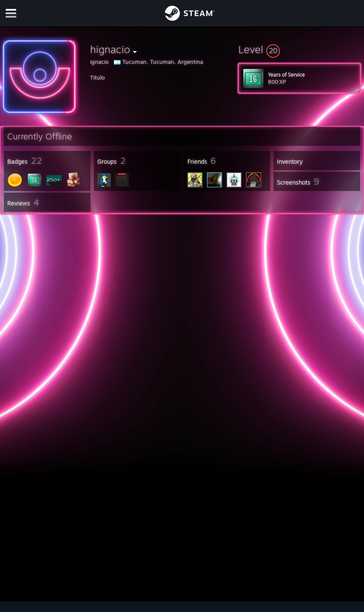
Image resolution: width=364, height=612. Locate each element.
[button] (299, 49)
